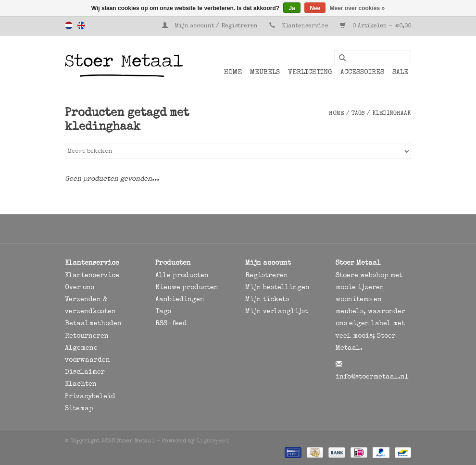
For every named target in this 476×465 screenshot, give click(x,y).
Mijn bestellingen (277, 288)
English (81, 25)
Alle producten (182, 276)
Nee (315, 8)
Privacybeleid (90, 397)
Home (233, 73)
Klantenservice (305, 26)
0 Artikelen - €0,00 (376, 26)
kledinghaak (392, 114)
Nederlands (69, 25)
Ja (292, 8)
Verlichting (310, 73)
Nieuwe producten (187, 288)
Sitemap (79, 409)
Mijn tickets (267, 300)
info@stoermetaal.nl (372, 377)
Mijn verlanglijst (277, 312)
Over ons (80, 288)
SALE (400, 73)
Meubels (265, 73)
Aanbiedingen (180, 300)
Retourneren (87, 336)
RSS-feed (171, 324)
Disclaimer (85, 372)
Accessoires (362, 73)
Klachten (81, 384)
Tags (358, 114)
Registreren (267, 276)
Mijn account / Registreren (211, 26)
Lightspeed (213, 441)
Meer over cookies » (357, 8)
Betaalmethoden (93, 324)
